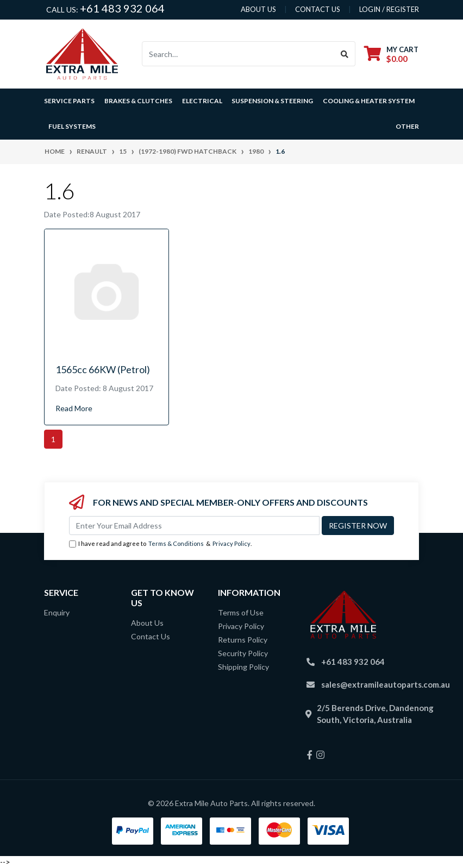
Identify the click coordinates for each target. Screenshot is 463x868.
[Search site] (345, 54)
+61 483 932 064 (122, 8)
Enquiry (57, 612)
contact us (318, 9)
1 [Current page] (53, 439)
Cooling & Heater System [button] (369, 101)
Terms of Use (241, 612)
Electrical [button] (202, 101)
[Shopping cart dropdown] (391, 54)
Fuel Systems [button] (72, 126)
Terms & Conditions (176, 543)
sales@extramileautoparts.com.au (386, 684)
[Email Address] (194, 526)
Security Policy (243, 653)
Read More (74, 408)
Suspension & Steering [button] (272, 101)
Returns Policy (243, 640)
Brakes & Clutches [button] (138, 101)
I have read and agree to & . (160, 544)
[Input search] (238, 54)
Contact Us (151, 636)
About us (258, 9)
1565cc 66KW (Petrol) (103, 369)
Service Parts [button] (69, 101)
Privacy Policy (231, 543)
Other (407, 126)
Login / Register (389, 9)
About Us (147, 623)
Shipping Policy (243, 667)
